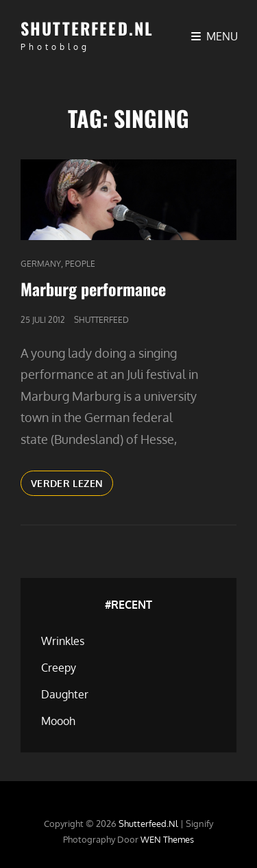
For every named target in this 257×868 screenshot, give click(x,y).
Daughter (65, 694)
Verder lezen (72, 486)
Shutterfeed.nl (87, 28)
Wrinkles (63, 641)
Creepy (59, 668)
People (80, 264)
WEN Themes (167, 839)
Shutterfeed (101, 320)
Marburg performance (93, 289)
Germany (41, 264)
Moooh (58, 721)
